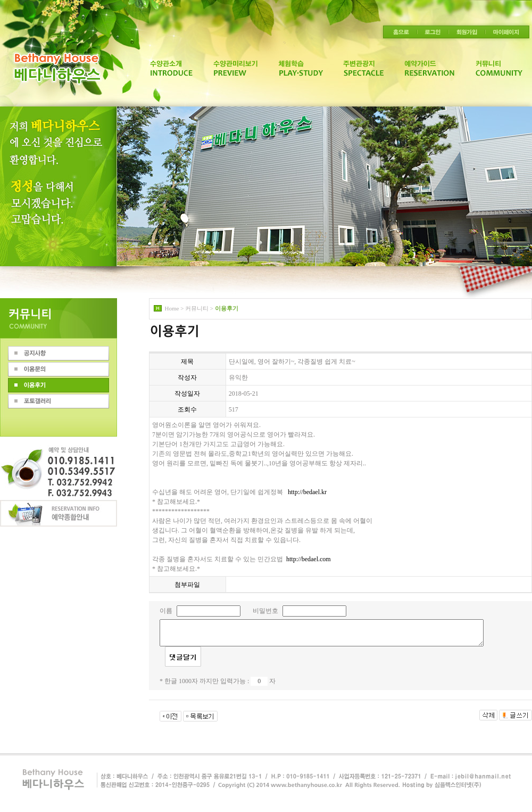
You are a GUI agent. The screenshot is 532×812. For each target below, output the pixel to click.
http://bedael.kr (307, 492)
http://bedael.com (309, 559)
